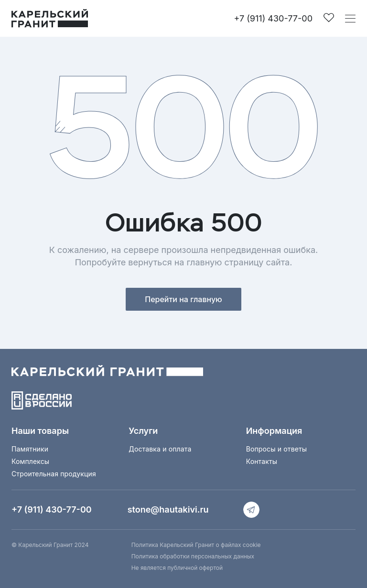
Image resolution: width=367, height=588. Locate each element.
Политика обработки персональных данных (193, 556)
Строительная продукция (54, 474)
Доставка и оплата (160, 449)
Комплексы (30, 461)
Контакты (262, 461)
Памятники (30, 449)
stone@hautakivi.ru (168, 509)
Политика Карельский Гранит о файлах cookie (196, 545)
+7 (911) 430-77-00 (273, 18)
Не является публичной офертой (177, 568)
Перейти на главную (183, 299)
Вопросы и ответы (277, 449)
